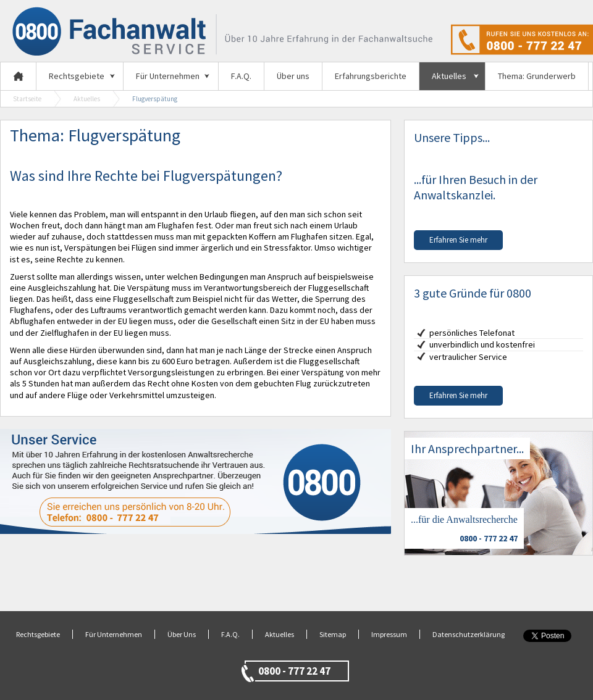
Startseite (27, 99)
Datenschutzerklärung (469, 634)
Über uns (293, 76)
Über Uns (182, 634)
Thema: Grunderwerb (537, 76)
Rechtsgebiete (77, 76)
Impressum (389, 634)
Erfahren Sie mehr (458, 240)
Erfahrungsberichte (371, 76)
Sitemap (333, 634)
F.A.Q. (241, 76)
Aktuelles (449, 76)
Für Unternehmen (168, 76)
